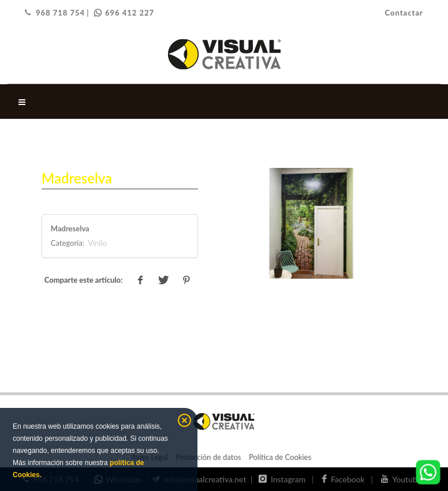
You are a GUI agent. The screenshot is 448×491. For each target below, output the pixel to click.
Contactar (404, 13)
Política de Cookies (280, 457)
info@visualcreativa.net (200, 479)
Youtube (403, 479)
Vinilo (96, 243)
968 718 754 (55, 13)
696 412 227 (124, 13)
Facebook (346, 479)
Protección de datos (208, 457)
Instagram (284, 479)
